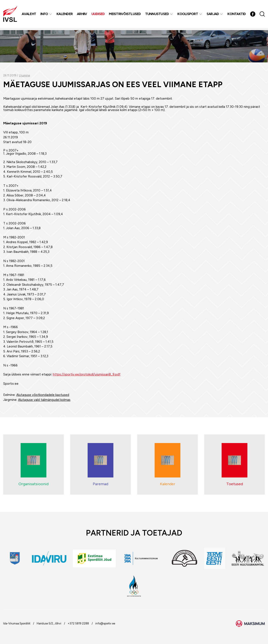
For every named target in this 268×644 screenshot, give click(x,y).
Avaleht (29, 15)
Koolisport (188, 15)
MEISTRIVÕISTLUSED (125, 15)
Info (45, 15)
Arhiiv (82, 15)
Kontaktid (237, 15)
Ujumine (24, 75)
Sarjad (213, 15)
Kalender (65, 15)
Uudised (99, 15)
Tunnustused (158, 15)
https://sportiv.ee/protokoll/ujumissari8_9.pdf (87, 374)
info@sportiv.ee (105, 623)
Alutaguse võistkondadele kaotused (43, 395)
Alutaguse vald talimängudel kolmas (44, 400)
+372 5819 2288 (78, 623)
